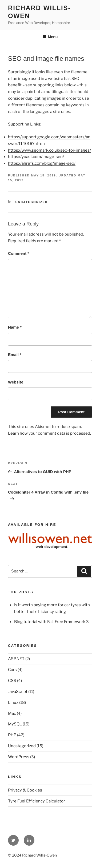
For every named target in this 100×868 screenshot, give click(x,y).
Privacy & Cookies (25, 790)
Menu (50, 37)
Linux (13, 703)
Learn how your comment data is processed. (49, 433)
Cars (12, 670)
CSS (12, 681)
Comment (19, 253)
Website (16, 382)
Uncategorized (32, 202)
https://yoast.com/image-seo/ (36, 157)
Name (15, 327)
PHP (12, 735)
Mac (12, 713)
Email (15, 355)
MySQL (15, 724)
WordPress (19, 757)
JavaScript (18, 692)
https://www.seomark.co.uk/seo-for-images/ (49, 150)
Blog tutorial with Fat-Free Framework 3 (51, 622)
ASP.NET (16, 659)
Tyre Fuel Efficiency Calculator (37, 801)
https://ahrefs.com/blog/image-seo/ (42, 163)
